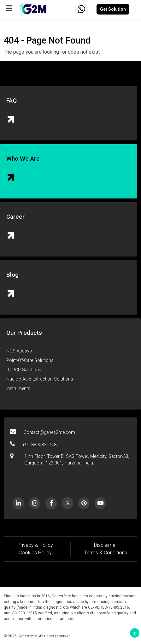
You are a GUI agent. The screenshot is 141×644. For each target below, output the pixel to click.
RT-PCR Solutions (24, 370)
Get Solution (113, 9)
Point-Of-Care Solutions (30, 360)
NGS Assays (19, 351)
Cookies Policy (35, 553)
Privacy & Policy (35, 545)
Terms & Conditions (106, 553)
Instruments (18, 389)
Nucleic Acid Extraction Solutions (40, 379)
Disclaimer (106, 545)
